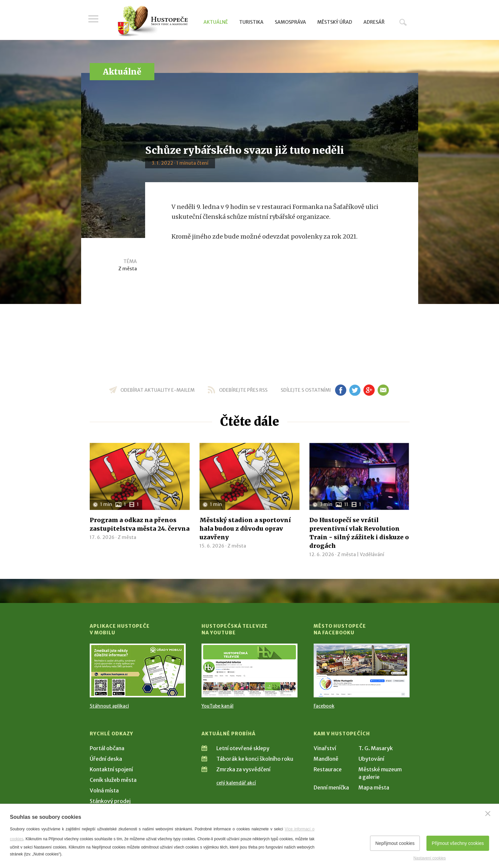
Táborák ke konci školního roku (255, 759)
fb (341, 390)
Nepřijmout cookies (395, 843)
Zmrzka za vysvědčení (243, 769)
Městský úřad (335, 22)
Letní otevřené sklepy (243, 748)
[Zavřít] (488, 814)
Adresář (374, 22)
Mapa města (374, 787)
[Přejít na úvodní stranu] (153, 21)
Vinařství (325, 748)
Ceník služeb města (113, 780)
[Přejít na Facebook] (362, 670)
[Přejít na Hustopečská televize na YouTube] (249, 670)
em (383, 390)
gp (369, 390)
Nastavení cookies (429, 858)
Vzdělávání (372, 554)
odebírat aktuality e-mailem (157, 390)
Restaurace (328, 769)
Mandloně (326, 759)
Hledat (403, 22)
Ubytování (371, 759)
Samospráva (290, 22)
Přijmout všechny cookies (458, 843)
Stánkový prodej (110, 801)
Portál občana (107, 748)
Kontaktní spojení (111, 769)
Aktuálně (216, 22)
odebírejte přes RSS (243, 390)
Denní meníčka (331, 787)
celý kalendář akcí (236, 783)
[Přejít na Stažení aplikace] (138, 670)
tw (355, 390)
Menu (95, 20)
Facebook (324, 706)
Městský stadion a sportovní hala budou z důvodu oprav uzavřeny (245, 529)
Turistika (251, 22)
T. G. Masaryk (376, 748)
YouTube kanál (218, 706)
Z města (128, 269)
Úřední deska (106, 759)
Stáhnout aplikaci (109, 706)
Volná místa (104, 790)
